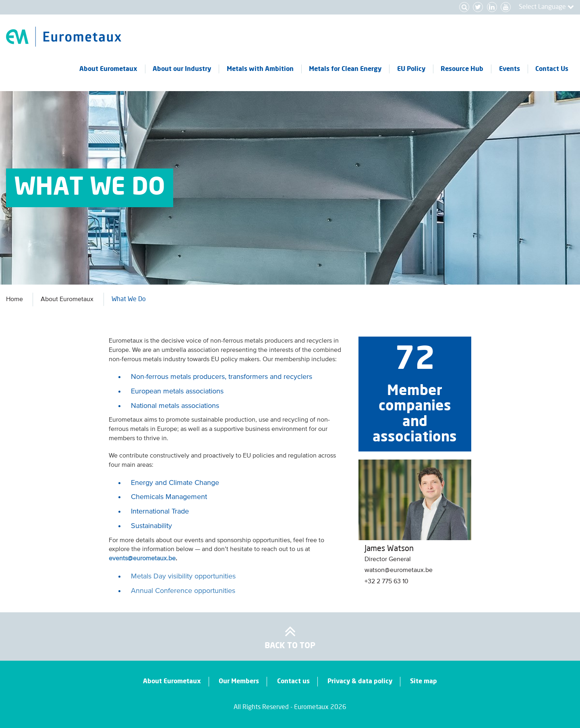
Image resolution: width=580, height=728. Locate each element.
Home (14, 300)
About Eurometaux (67, 300)
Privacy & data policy (360, 681)
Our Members (239, 681)
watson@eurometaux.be (399, 570)
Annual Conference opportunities (183, 591)
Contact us (293, 681)
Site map (424, 681)
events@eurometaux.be (142, 559)
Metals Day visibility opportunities (183, 576)
